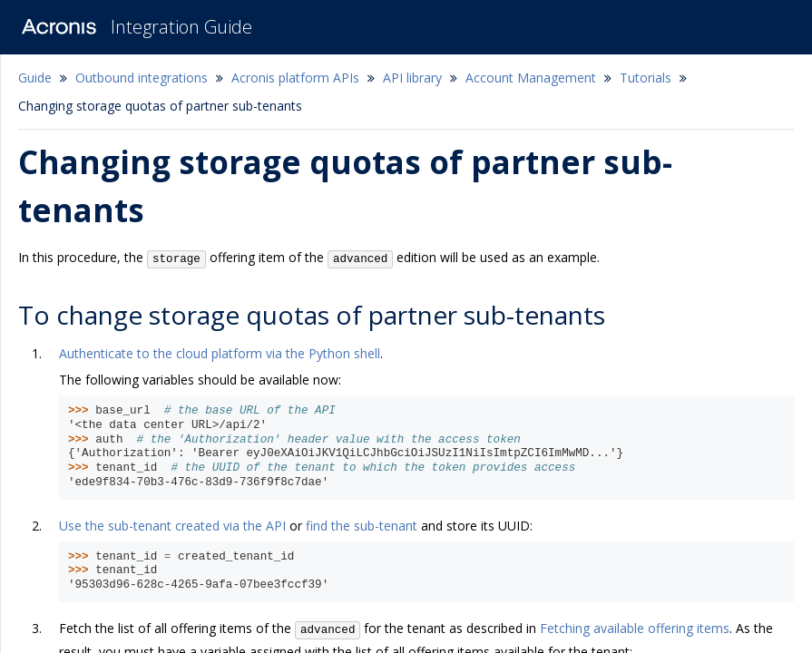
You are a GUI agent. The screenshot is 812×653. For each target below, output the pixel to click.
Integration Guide (181, 27)
